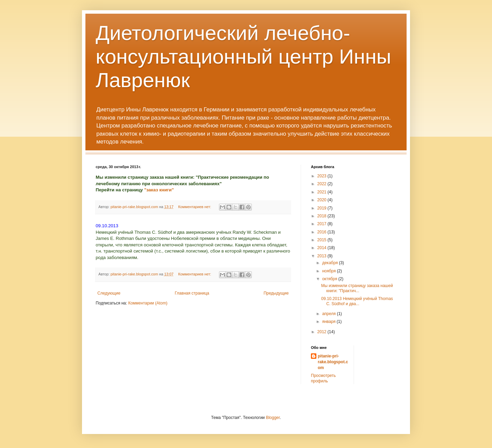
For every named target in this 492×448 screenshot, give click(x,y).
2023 (323, 176)
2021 (323, 192)
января (329, 322)
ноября (330, 271)
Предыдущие (276, 293)
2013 (323, 256)
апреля (330, 314)
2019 (323, 208)
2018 (323, 216)
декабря (331, 263)
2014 (323, 248)
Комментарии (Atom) (148, 303)
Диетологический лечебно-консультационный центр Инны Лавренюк (243, 57)
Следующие (109, 293)
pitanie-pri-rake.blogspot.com (333, 362)
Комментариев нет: (195, 207)
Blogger (273, 418)
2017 (323, 224)
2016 (323, 232)
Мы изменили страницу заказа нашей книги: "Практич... (357, 288)
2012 (323, 332)
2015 (323, 240)
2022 (323, 184)
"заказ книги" (159, 190)
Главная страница (192, 293)
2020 (323, 200)
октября (330, 279)
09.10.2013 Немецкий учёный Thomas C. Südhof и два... (357, 301)
